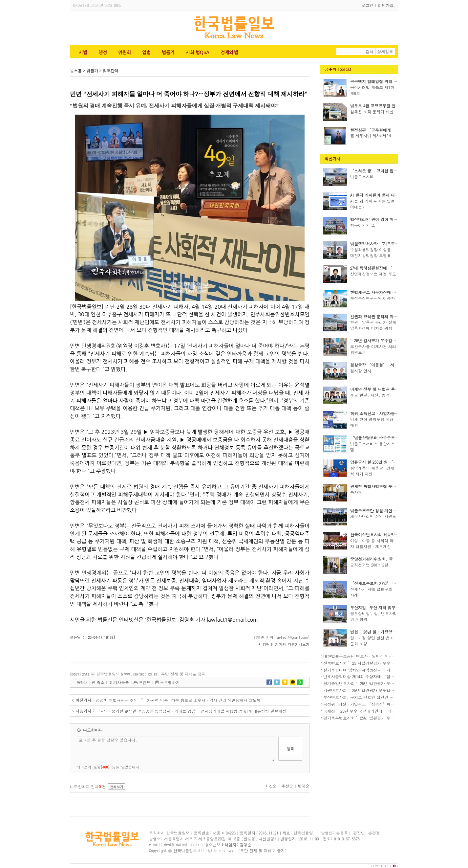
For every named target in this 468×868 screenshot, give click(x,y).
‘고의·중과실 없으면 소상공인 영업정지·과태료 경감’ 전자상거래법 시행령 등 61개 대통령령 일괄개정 (191, 711)
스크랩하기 (170, 682)
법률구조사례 (362, 177)
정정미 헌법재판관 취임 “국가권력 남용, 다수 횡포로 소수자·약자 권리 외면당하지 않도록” (180, 700)
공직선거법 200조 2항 (369, 565)
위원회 (125, 52)
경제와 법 (229, 52)
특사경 (356, 492)
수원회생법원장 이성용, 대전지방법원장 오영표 (372, 252)
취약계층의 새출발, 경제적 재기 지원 (372, 471)
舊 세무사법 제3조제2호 (371, 135)
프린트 (145, 682)
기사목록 (121, 682)
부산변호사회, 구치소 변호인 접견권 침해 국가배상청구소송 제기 (381, 697)
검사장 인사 (361, 371)
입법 (146, 52)
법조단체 (111, 70)
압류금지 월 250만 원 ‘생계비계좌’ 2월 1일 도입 (395, 462)
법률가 (168, 52)
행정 (103, 52)
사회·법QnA (198, 52)
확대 (84, 682)
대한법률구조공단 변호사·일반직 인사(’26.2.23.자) (372, 656)
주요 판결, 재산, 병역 (370, 395)
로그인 (367, 5)
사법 (83, 52)
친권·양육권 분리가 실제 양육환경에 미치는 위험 (373, 325)
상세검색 (385, 51)
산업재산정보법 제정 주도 (373, 274)
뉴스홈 (76, 70)
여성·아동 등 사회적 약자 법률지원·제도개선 (372, 543)
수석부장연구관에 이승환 (372, 298)
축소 (100, 682)
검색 (370, 51)
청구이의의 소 (363, 225)
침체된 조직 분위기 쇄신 (372, 111)
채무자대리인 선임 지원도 (373, 516)
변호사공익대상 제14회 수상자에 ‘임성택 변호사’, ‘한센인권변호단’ (389, 676)
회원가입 (386, 5)
